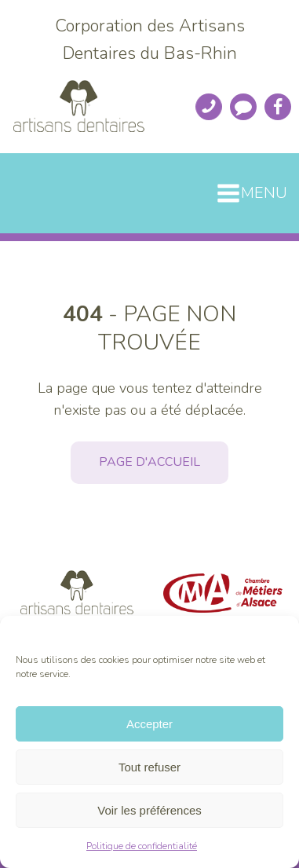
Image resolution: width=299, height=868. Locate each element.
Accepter (149, 724)
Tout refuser (149, 767)
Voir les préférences (149, 810)
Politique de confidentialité (142, 846)
